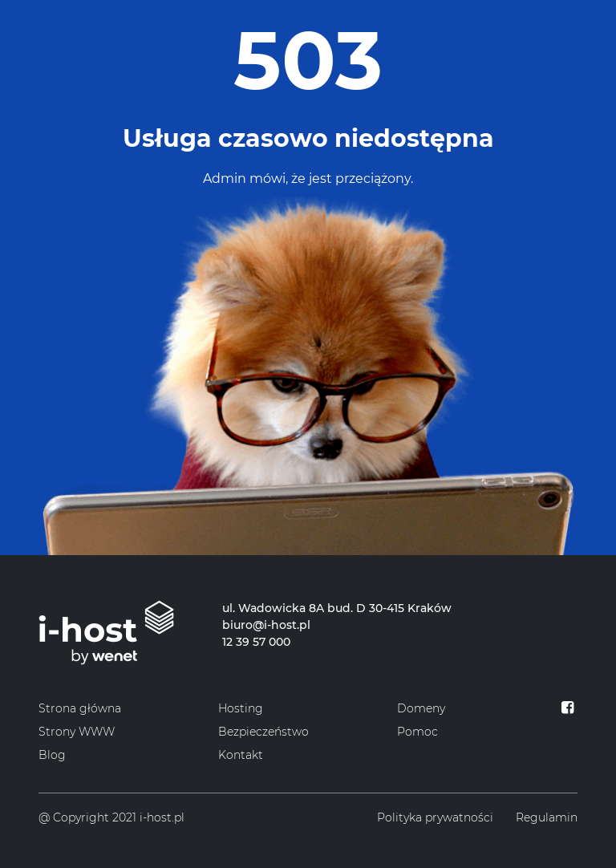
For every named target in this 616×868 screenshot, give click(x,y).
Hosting (241, 708)
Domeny (421, 708)
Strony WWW (77, 732)
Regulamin (547, 817)
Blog (52, 755)
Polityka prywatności (435, 817)
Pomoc (417, 732)
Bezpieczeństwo (263, 732)
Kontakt (241, 755)
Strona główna (80, 708)
